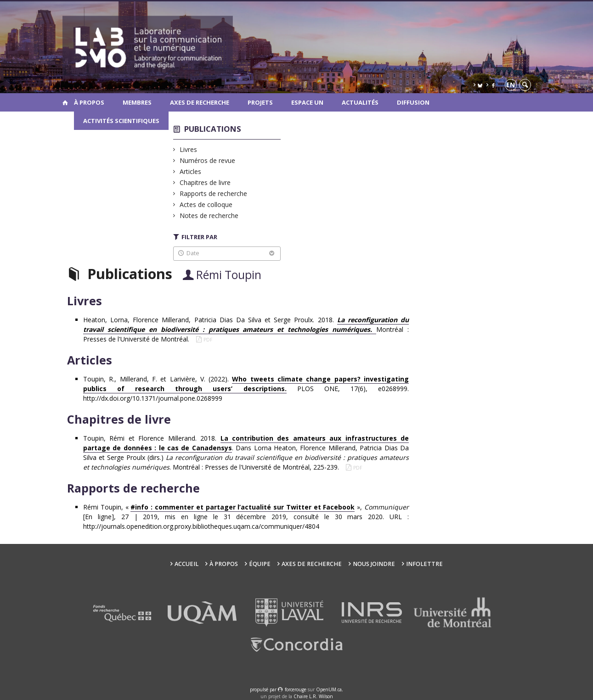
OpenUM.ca (329, 689)
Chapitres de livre (205, 182)
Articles (191, 171)
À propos (89, 102)
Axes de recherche (200, 102)
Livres (189, 149)
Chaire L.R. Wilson (313, 696)
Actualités (360, 102)
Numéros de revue (208, 160)
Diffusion (413, 102)
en (511, 85)
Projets (260, 102)
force (296, 689)
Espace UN (307, 102)
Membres (137, 102)
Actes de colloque (206, 204)
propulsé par (264, 689)
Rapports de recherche (214, 193)
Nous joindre (374, 564)
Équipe (260, 564)
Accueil (186, 564)
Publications (213, 129)
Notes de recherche (209, 216)
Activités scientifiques (121, 121)
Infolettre (424, 564)
